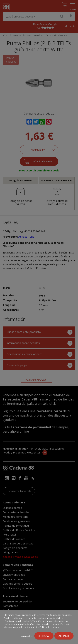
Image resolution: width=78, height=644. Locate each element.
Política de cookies (49, 627)
